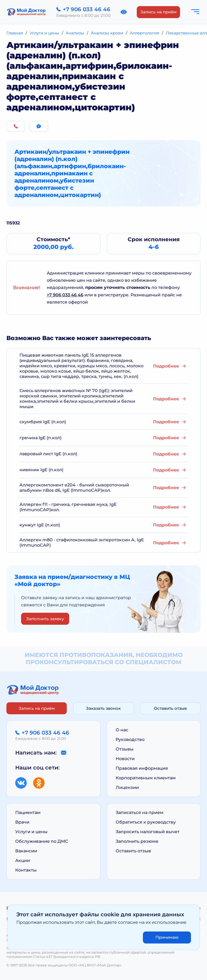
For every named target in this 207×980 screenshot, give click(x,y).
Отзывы (125, 749)
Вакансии (26, 851)
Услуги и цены (31, 832)
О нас (122, 730)
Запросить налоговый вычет (148, 832)
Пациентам (28, 812)
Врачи (22, 822)
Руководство (130, 739)
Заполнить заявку (45, 619)
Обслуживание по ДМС (42, 841)
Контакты (26, 870)
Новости (125, 759)
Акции (23, 860)
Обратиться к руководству (146, 822)
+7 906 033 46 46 (65, 295)
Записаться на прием (140, 812)
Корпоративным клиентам (146, 778)
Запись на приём (159, 12)
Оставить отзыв (170, 708)
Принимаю (167, 937)
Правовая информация (142, 768)
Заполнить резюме (137, 841)
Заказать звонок (103, 708)
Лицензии (127, 787)
